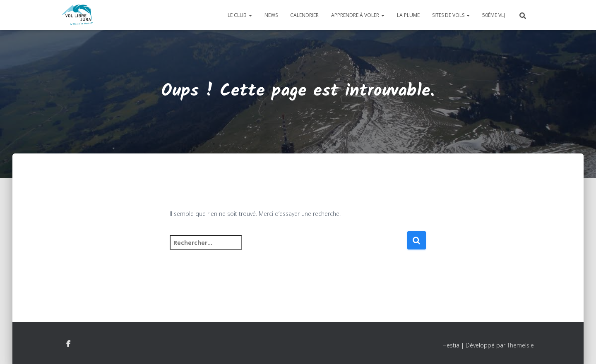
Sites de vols (451, 15)
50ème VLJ (494, 15)
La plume (408, 15)
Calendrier (304, 15)
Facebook (68, 344)
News (271, 15)
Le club (240, 15)
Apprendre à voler (358, 15)
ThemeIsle (520, 345)
